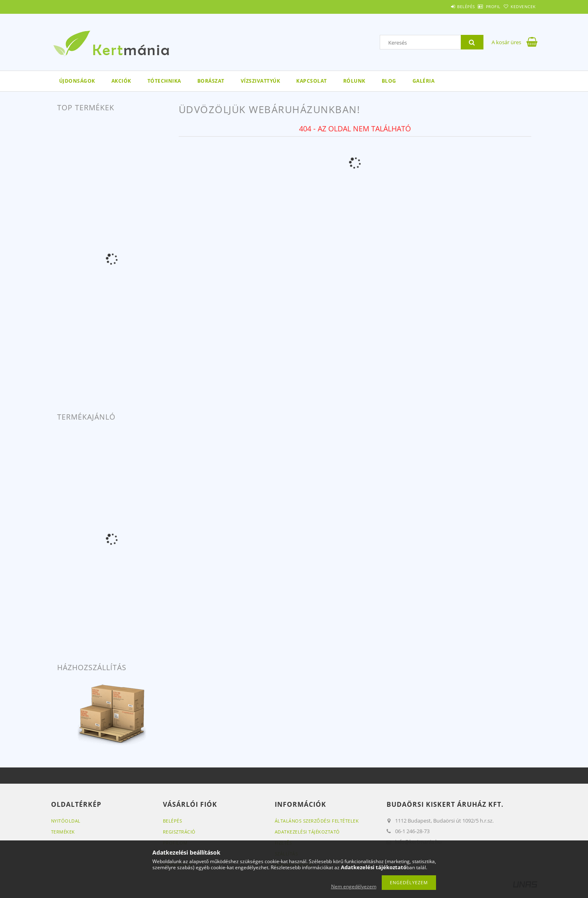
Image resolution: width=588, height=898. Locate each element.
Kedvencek (519, 6)
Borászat (211, 81)
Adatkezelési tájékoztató (307, 832)
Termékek (63, 832)
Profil (480, 6)
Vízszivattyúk (261, 81)
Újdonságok (77, 81)
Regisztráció (179, 832)
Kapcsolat (312, 81)
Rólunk (354, 81)
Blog (389, 81)
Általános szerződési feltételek (317, 821)
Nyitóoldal (66, 821)
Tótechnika (164, 81)
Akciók (121, 81)
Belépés (444, 6)
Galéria (424, 81)
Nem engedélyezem (354, 886)
